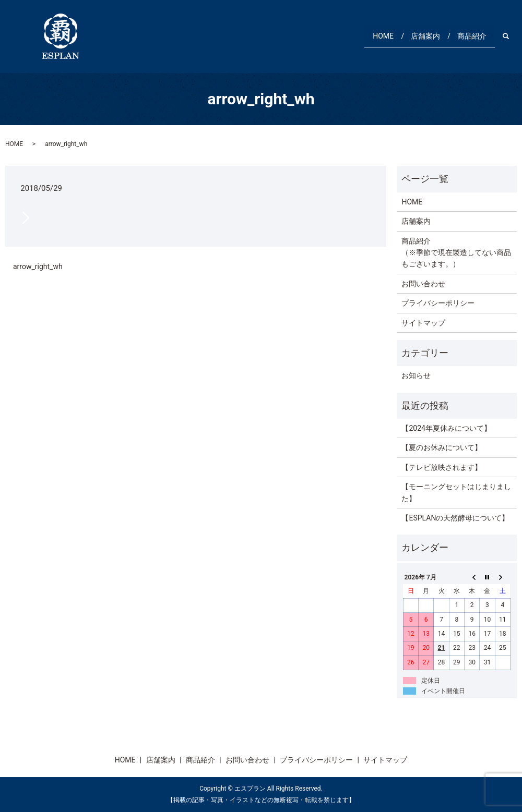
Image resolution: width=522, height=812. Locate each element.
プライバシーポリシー (438, 303)
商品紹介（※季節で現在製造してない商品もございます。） (456, 253)
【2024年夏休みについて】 (446, 428)
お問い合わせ (423, 284)
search (511, 36)
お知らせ (416, 375)
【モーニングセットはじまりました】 (456, 492)
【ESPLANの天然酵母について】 (455, 518)
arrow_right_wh (38, 266)
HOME (371, 36)
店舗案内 (418, 36)
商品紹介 (469, 36)
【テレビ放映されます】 (442, 467)
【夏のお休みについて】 (442, 447)
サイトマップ (423, 323)
